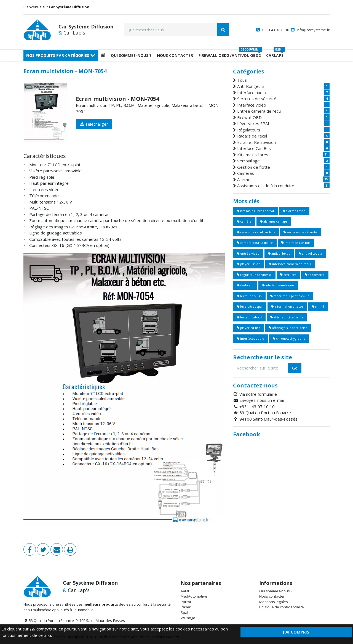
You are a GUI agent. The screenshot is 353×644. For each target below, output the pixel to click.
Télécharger (94, 124)
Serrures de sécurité (257, 99)
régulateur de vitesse (254, 275)
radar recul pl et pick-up (290, 296)
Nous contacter (272, 596)
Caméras (246, 173)
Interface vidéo (252, 105)
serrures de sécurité (300, 232)
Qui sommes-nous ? (131, 55)
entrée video (248, 253)
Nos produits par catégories (61, 55)
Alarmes (245, 180)
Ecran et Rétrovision (256, 142)
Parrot (186, 602)
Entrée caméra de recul (259, 111)
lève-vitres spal (250, 306)
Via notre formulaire (258, 394)
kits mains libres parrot (256, 211)
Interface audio (252, 93)
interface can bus (296, 243)
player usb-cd (249, 264)
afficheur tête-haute (287, 317)
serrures (288, 275)
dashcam (245, 285)
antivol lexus (279, 253)
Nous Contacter (175, 55)
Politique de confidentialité (282, 607)
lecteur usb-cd (249, 317)
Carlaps (275, 55)
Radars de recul (252, 136)
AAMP (185, 591)
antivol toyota (310, 253)
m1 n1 (318, 306)
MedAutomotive (194, 596)
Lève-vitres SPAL (254, 123)
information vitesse (287, 306)
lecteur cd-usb (249, 296)
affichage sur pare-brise (288, 328)
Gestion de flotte (254, 167)
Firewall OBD (249, 117)
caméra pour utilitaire (255, 243)
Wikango (188, 618)
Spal (184, 613)
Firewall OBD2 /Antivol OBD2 (230, 55)
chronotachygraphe (289, 338)
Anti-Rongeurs (251, 86)
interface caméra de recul (290, 264)
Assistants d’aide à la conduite (266, 186)
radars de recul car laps (256, 232)
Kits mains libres (253, 155)
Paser (186, 607)
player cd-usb (249, 328)
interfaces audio (251, 338)
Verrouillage (248, 161)
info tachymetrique (278, 285)
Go (295, 368)
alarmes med (294, 211)
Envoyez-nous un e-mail (262, 400)
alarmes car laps (274, 221)
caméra (244, 221)
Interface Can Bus (254, 148)
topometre (315, 275)
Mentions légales (274, 602)
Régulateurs (249, 130)
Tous (242, 80)
